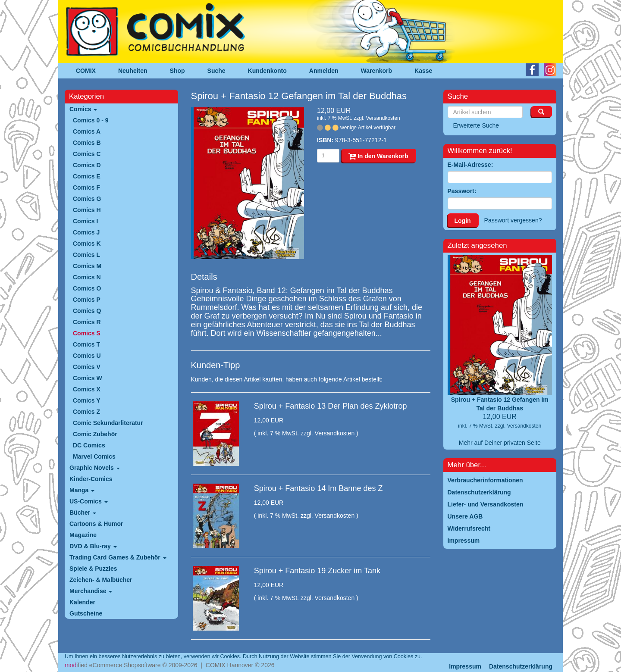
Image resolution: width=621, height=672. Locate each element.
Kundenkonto (267, 71)
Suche (216, 71)
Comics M (87, 266)
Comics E (87, 176)
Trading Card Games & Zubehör (118, 557)
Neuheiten (133, 71)
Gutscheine (86, 613)
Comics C (87, 154)
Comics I (85, 221)
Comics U (87, 356)
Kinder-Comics (91, 479)
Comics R (87, 322)
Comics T (86, 344)
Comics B (87, 143)
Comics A (87, 131)
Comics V (87, 367)
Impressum (465, 666)
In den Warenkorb (378, 156)
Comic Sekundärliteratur (108, 423)
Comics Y (87, 400)
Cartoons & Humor (96, 524)
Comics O (87, 288)
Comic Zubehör (95, 434)
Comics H (87, 210)
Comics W (88, 378)
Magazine (83, 535)
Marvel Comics (94, 456)
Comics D (87, 165)
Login (463, 221)
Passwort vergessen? (513, 220)
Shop (177, 71)
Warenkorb (377, 71)
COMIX (86, 71)
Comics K (87, 244)
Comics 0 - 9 (91, 120)
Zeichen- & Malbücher (101, 580)
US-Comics (89, 501)
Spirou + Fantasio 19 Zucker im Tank (317, 571)
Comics (83, 109)
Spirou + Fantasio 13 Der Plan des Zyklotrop (331, 406)
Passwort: (462, 191)
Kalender (82, 602)
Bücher (83, 513)
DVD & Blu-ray (93, 546)
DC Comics (89, 445)
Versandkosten (383, 118)
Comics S (87, 333)
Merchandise (91, 591)
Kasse (423, 71)
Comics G (87, 199)
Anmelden (324, 71)
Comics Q (87, 311)
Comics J (86, 232)
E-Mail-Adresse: (470, 165)
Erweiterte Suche (476, 125)
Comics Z (86, 412)
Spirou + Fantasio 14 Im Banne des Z (318, 488)
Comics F (86, 188)
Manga (82, 490)
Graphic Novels (95, 468)
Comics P (87, 300)
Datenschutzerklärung (521, 666)
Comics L (86, 255)
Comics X (87, 389)
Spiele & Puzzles (93, 569)
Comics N (87, 277)
